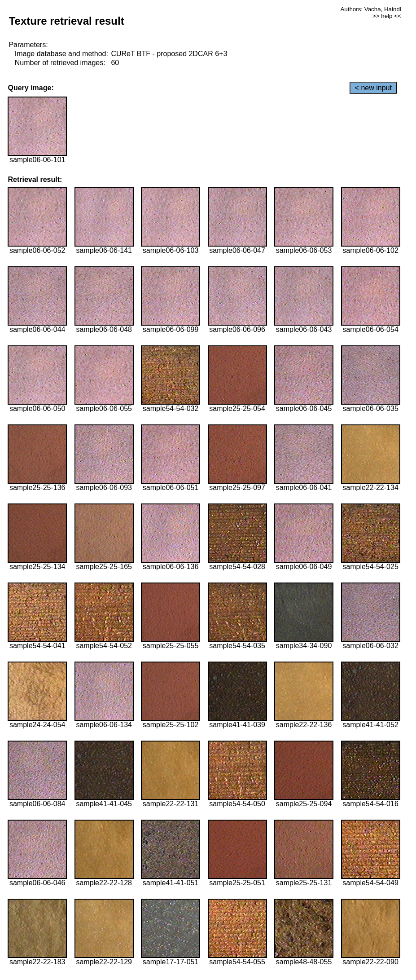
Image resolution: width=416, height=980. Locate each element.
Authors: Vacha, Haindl (370, 9)
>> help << (387, 16)
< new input (373, 88)
